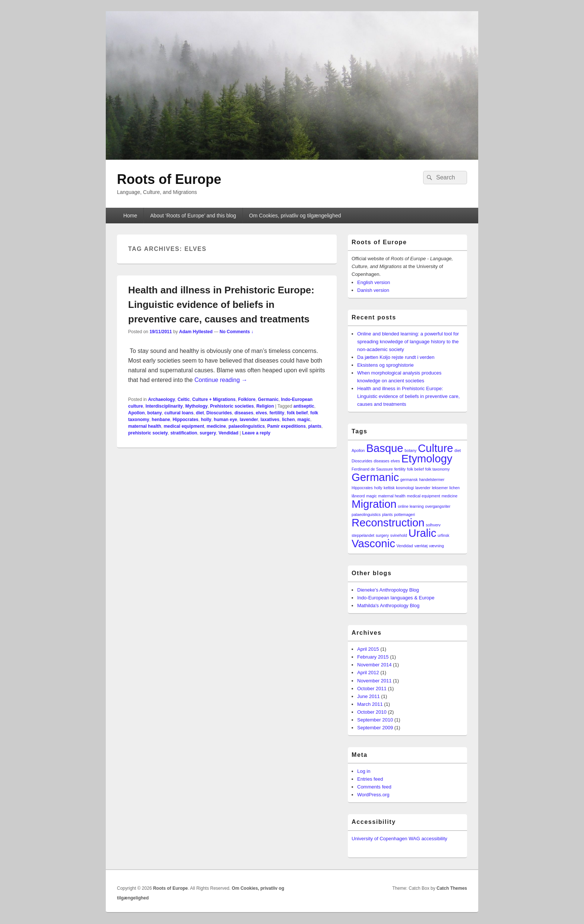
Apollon (137, 413)
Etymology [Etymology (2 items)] (427, 458)
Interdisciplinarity (164, 406)
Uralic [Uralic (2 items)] (422, 533)
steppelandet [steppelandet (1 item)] (363, 535)
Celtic (184, 399)
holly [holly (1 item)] (378, 488)
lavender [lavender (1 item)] (423, 488)
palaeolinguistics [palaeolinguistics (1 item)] (366, 514)
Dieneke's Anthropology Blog (388, 590)
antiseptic (304, 406)
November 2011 (374, 681)
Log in (364, 771)
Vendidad (228, 433)
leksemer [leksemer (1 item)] (440, 488)
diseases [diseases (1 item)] (381, 461)
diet (200, 413)
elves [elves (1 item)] (395, 461)
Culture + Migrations (214, 399)
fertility (277, 413)
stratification (184, 433)
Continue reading (221, 380)
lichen (288, 420)
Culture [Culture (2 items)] (436, 448)
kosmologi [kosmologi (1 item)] (405, 488)
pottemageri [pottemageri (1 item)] (404, 514)
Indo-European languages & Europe (396, 598)
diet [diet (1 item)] (458, 450)
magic (304, 420)
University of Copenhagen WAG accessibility (399, 839)
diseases (244, 413)
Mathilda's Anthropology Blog (388, 606)
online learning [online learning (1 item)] (411, 506)
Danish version (373, 290)
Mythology (196, 406)
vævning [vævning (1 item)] (437, 546)
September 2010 (375, 720)
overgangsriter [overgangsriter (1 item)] (438, 506)
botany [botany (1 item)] (410, 450)
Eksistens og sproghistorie (385, 365)
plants (315, 426)
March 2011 (370, 704)
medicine (216, 426)
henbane (161, 420)
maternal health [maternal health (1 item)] (392, 496)
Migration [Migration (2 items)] (374, 504)
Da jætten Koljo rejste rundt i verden (396, 357)
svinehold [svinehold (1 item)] (399, 535)
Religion (265, 406)
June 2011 (369, 696)
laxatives (270, 420)
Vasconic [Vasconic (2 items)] (373, 543)
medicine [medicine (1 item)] (449, 496)
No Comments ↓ (237, 332)
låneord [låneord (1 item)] (358, 496)
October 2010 (372, 712)
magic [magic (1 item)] (371, 496)
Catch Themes (452, 888)
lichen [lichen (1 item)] (454, 488)
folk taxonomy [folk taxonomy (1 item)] (437, 469)
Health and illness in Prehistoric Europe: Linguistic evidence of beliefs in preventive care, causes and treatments (221, 305)
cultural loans (179, 413)
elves (261, 413)
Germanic (268, 399)
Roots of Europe (169, 179)
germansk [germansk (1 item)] (409, 479)
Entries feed (370, 779)
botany (154, 413)
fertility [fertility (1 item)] (400, 469)
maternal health (145, 426)
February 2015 (373, 657)
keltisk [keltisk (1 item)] (389, 488)
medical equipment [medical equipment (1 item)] (423, 496)
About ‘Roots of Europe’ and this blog (193, 216)
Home (130, 216)
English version (374, 282)
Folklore (247, 399)
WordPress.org (373, 795)
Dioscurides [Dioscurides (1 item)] (362, 461)
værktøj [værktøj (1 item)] (421, 546)
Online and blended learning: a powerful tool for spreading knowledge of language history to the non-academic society (408, 342)
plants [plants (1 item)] (387, 514)
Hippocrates (185, 420)
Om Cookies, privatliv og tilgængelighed (295, 216)
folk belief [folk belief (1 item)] (415, 469)
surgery (208, 433)
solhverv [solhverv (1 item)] (433, 525)
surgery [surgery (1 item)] (383, 535)
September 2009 (375, 728)
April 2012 (368, 673)
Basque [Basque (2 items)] (385, 448)
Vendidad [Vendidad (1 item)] (404, 546)
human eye (226, 420)
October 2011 (372, 689)
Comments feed (374, 787)
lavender (249, 420)
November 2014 (374, 665)
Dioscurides (219, 413)
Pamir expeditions (286, 426)
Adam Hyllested (196, 332)
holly (206, 420)
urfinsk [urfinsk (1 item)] (443, 535)
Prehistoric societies (232, 406)
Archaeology (161, 399)
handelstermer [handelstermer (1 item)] (432, 479)
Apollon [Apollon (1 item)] (358, 450)
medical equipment (184, 426)
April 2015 (368, 649)
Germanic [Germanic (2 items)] (375, 477)
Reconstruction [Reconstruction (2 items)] (388, 522)
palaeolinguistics (246, 426)
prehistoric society (148, 433)
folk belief (297, 413)
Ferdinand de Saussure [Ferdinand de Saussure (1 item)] (372, 469)
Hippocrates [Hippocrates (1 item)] (362, 488)
